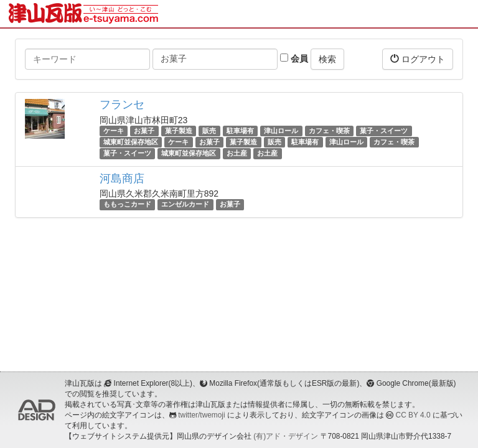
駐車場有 (240, 131)
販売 (209, 131)
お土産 (237, 153)
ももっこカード (127, 205)
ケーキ (114, 131)
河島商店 (122, 179)
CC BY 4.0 (413, 415)
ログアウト (418, 59)
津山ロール (281, 131)
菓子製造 (179, 131)
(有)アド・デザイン (286, 436)
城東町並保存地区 (131, 142)
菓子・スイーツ (384, 131)
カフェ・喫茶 (329, 131)
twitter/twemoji (201, 415)
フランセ (122, 105)
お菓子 (144, 131)
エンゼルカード (185, 205)
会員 (294, 58)
